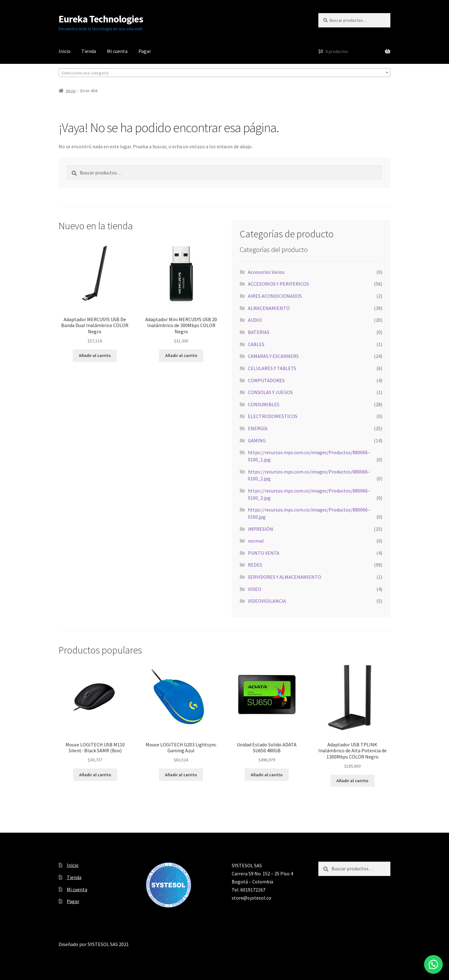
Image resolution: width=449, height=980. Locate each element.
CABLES (256, 344)
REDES (255, 565)
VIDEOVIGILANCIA (267, 601)
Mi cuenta (117, 51)
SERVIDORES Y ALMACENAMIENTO (285, 577)
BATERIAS (259, 332)
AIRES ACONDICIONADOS (275, 296)
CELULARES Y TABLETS (272, 368)
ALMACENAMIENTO (269, 308)
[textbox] (224, 73)
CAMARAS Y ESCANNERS (273, 356)
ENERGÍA (258, 428)
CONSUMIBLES (264, 404)
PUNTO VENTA (264, 553)
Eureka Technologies (101, 19)
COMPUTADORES (266, 380)
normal (256, 541)
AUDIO (255, 320)
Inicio (65, 51)
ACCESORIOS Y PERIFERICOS (278, 284)
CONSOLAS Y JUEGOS (270, 392)
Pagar (145, 51)
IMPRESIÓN (261, 529)
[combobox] (224, 73)
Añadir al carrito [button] (95, 355)
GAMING (257, 440)
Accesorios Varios (266, 272)
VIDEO (255, 589)
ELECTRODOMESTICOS (273, 416)
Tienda (89, 51)
